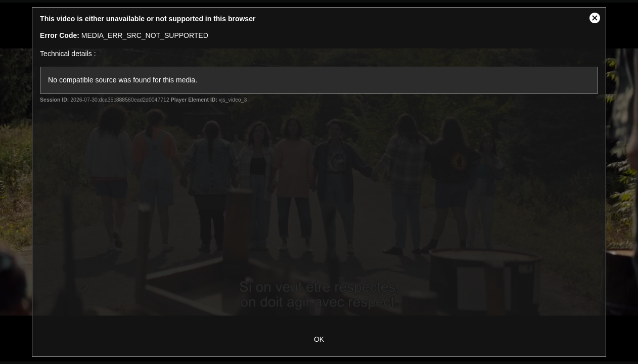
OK (319, 339)
